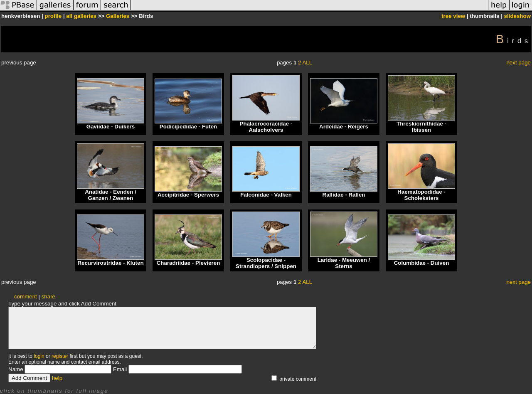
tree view (453, 16)
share (48, 297)
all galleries (81, 16)
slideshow (517, 16)
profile (53, 16)
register (60, 356)
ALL (307, 63)
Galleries (118, 16)
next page (518, 63)
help (57, 378)
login (39, 356)
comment (26, 297)
